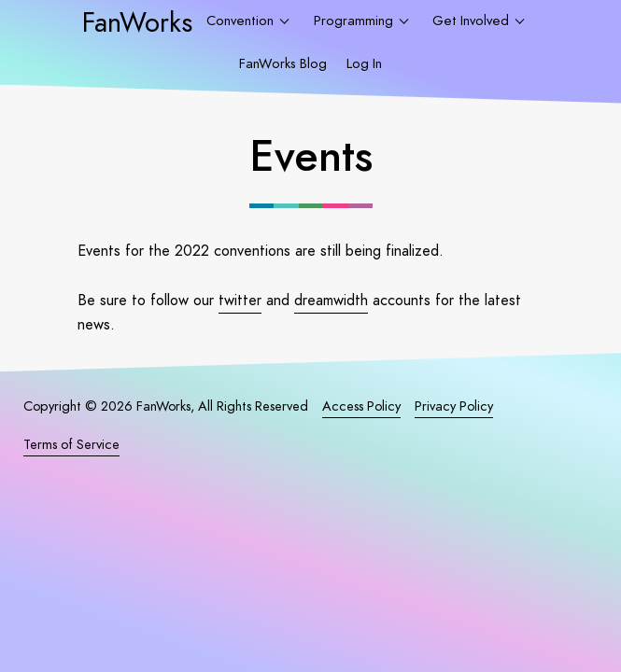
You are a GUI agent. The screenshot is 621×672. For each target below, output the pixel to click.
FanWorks (137, 22)
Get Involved (473, 21)
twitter (240, 300)
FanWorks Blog (283, 63)
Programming (355, 21)
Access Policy (361, 406)
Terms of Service (71, 444)
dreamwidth (331, 300)
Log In (364, 63)
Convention (242, 21)
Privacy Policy (454, 406)
